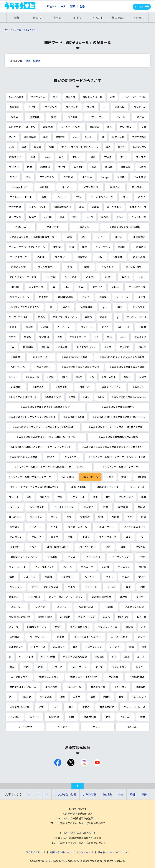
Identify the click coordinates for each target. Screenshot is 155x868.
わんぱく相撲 (16, 97)
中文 (63, 6)
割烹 (130, 517)
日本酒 (109, 607)
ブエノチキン (47, 177)
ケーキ (99, 667)
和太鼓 (107, 697)
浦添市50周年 (78, 487)
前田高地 (65, 617)
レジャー (141, 667)
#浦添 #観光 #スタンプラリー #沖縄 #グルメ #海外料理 (43, 427)
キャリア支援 (26, 657)
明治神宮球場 (65, 297)
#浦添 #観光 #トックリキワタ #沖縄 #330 (32, 417)
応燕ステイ (15, 157)
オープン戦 (15, 217)
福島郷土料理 (86, 607)
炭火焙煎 (99, 657)
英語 (69, 237)
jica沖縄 (52, 557)
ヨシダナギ (140, 107)
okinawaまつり (19, 187)
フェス (91, 107)
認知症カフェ (16, 647)
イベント (98, 18)
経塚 (85, 247)
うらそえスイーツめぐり (87, 637)
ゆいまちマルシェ (86, 347)
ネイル (109, 577)
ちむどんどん (18, 367)
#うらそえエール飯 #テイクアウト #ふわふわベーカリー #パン (49, 467)
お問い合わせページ (61, 852)
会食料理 (85, 517)
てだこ (12, 137)
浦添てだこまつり (49, 677)
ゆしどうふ (15, 517)
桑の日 (125, 277)
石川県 (48, 217)
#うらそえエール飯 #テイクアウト (122, 467)
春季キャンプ (18, 267)
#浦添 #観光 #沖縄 (74, 417)
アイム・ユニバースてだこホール (27, 247)
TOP (7, 30)
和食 (143, 587)
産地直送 (123, 507)
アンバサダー (127, 127)
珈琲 (127, 657)
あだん (12, 337)
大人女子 (88, 507)
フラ (125, 197)
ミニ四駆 (68, 177)
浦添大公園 (90, 717)
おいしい (133, 727)
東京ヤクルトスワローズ (23, 687)
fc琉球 (121, 177)
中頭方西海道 (137, 677)
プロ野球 (15, 717)
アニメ (110, 477)
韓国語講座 (30, 137)
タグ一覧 (17, 30)
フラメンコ (51, 107)
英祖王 (127, 377)
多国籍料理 (86, 307)
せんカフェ (16, 537)
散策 (143, 717)
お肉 (143, 517)
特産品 (122, 147)
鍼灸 (123, 547)
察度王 (125, 477)
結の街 (41, 317)
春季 (144, 497)
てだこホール (74, 687)
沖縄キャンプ (126, 497)
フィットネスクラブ (134, 527)
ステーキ (14, 627)
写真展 (14, 117)
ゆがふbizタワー (135, 267)
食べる (57, 18)
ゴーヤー (66, 187)
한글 (82, 6)
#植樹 (79, 377)
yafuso (115, 287)
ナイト (101, 237)
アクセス (138, 18)
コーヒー (142, 657)
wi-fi (11, 147)
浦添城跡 (141, 687)
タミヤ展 (87, 177)
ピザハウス (139, 307)
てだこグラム (38, 97)
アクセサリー (68, 577)
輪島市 (33, 217)
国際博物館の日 (62, 207)
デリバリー (35, 527)
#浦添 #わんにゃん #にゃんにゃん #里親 (122, 357)
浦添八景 (70, 97)
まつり (105, 327)
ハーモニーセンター (71, 127)
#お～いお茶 (109, 377)
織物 (87, 267)
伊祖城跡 (113, 677)
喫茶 (120, 307)
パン (144, 627)
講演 (132, 647)
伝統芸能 (118, 257)
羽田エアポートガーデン (22, 127)
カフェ (142, 637)
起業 (144, 647)
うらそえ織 (46, 697)
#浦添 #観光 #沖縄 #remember (129, 397)
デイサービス (38, 647)
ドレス (71, 557)
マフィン (40, 607)
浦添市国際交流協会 (58, 547)
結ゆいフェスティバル (65, 317)
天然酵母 (15, 637)
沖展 (81, 207)
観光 (61, 157)
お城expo (21, 227)
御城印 (122, 247)
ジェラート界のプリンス (45, 587)
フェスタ (141, 157)
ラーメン (111, 587)
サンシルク (108, 267)
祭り (11, 697)
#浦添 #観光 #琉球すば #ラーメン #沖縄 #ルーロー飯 (46, 437)
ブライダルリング (44, 567)
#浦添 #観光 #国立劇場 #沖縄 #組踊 (119, 437)
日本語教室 (140, 247)
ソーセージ (122, 297)
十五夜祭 (50, 277)
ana (75, 137)
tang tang (123, 617)
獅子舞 (60, 637)
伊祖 (100, 257)
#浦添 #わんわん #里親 (75, 357)
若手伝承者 (139, 257)
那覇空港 (45, 167)
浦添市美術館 (107, 707)
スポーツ (57, 667)
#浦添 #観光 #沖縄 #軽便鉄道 (118, 407)
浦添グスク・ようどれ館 (84, 677)
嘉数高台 (95, 127)
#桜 (92, 377)
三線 (12, 347)
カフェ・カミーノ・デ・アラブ (66, 597)
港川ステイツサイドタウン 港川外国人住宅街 (35, 487)
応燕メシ (84, 227)
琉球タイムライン (111, 387)
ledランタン (140, 147)
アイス (62, 167)
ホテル (119, 237)
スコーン (62, 607)
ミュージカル (103, 247)
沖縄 (33, 157)
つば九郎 (45, 497)
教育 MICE (118, 18)
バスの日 (91, 277)
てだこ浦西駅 (139, 137)
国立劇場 (73, 117)
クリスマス (124, 567)
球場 (29, 497)
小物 (142, 557)
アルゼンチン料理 (134, 607)
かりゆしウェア (78, 337)
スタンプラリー (41, 357)
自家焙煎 (14, 107)
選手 (95, 497)
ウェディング (93, 557)
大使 (144, 127)
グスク (13, 327)
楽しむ (37, 18)
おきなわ (44, 297)
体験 (70, 707)
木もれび (14, 597)
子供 (59, 337)
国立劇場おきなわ (19, 707)
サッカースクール (78, 527)
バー (143, 537)
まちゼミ (97, 287)
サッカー (89, 137)
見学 (56, 707)
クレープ (36, 537)
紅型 (121, 697)
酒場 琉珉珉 (33, 61)
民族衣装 (140, 547)
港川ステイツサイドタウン (25, 307)
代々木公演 (140, 177)
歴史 (108, 497)
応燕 (62, 217)
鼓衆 (93, 697)
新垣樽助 (16, 387)
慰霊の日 (61, 137)
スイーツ (34, 717)
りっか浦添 (71, 277)
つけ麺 (48, 577)
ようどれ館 (51, 687)
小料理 (142, 327)
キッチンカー (72, 457)
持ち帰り (15, 527)
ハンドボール (79, 667)
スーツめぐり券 (19, 677)
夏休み (86, 707)
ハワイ (142, 197)
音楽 (128, 537)
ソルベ (71, 587)
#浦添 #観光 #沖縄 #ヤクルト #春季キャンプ (45, 407)
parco (47, 157)
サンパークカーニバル (134, 97)
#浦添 (101, 397)
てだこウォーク (108, 537)
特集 (17, 18)
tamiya (105, 177)
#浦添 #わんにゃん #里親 (24, 457)
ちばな (115, 517)
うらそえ (15, 507)
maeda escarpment (20, 617)
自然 (110, 127)
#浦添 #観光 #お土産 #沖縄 (125, 227)
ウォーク (14, 497)
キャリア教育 (48, 657)
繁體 (73, 6)
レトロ (89, 217)
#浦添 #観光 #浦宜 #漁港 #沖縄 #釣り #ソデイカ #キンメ (113, 447)
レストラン (29, 577)
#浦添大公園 (32, 377)
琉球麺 (105, 567)
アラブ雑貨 (34, 597)
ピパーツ (68, 567)
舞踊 (108, 147)
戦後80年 (48, 127)
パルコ (142, 347)
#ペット (13, 377)
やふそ (86, 297)
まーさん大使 (25, 727)
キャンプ (62, 727)
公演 (71, 247)
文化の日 (14, 167)
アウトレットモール (21, 197)
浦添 (75, 647)
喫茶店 (38, 147)
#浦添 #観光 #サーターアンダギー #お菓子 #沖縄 (116, 427)
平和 (46, 137)
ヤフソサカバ (91, 187)
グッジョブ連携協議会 (75, 657)
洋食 (12, 577)
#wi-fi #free (68, 477)
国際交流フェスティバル (24, 557)
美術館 (88, 317)
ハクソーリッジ (86, 617)
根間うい (84, 387)
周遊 (112, 97)
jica (105, 307)
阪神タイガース (138, 207)
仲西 (26, 667)
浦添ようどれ (98, 687)
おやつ (51, 457)
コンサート (87, 327)
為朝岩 (41, 257)
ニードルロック (18, 257)
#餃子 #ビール (31, 30)
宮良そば (115, 187)
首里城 (108, 157)
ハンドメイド (37, 507)
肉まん (106, 617)
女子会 (142, 577)
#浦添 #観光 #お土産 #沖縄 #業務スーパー (33, 237)
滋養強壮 (15, 547)
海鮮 (106, 507)
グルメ (120, 217)
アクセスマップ (85, 852)
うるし (142, 277)
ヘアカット (91, 577)
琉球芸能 (35, 117)
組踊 (54, 117)
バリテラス (16, 587)
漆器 (81, 287)
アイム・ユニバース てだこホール (80, 147)
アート (124, 157)
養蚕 (70, 267)
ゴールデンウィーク (102, 197)
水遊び (142, 167)
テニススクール (105, 527)
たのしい (125, 717)
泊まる (77, 18)
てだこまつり (119, 667)
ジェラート (91, 587)
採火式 (129, 627)
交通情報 (44, 337)
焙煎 (114, 657)
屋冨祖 (28, 337)
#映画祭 (16, 357)
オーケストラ (114, 207)
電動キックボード (92, 97)
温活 (108, 547)
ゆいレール (124, 327)
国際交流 (82, 257)
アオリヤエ (53, 227)
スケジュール (77, 497)
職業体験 (125, 167)
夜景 (128, 587)
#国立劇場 (62, 387)
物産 (109, 337)
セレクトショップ (64, 507)
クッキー (141, 597)
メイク (54, 537)
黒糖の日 (45, 187)
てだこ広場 (15, 207)
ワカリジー (61, 257)
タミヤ (13, 177)
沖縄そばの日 (43, 367)
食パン (66, 307)
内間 (30, 167)
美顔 (70, 537)
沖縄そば (27, 697)
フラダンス (72, 107)
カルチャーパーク (137, 317)
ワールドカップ (137, 287)
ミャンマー (115, 647)
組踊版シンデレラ (37, 627)
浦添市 (29, 327)
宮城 (40, 667)
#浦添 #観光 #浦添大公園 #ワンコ (80, 367)
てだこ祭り (120, 687)
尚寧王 (109, 277)
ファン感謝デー (46, 267)
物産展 (141, 117)
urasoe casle (45, 617)
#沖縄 (50, 377)
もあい (126, 577)
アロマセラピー (87, 547)
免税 (94, 167)
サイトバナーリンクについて (114, 852)
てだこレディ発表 (108, 627)
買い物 (109, 167)
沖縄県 (95, 207)
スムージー (17, 607)
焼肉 (44, 197)
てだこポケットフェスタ (23, 277)
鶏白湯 (142, 567)
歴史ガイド (118, 137)
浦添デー (104, 317)
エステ (86, 537)
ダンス (142, 297)
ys (118, 317)
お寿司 (54, 527)
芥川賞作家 (139, 237)
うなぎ (33, 547)
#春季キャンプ (53, 397)
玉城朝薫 (14, 287)
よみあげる (89, 794)
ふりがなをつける (66, 794)
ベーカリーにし (38, 637)
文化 (55, 97)
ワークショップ (120, 557)
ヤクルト (97, 727)
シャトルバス (139, 217)
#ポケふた (38, 387)
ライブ (32, 107)
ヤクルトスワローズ (134, 707)
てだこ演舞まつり (80, 627)
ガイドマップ (36, 287)
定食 (101, 517)
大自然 (143, 377)
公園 (51, 147)
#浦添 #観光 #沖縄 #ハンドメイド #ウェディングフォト (41, 447)
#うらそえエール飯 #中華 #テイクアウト (31, 477)
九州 (97, 337)
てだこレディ (139, 697)
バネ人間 (63, 347)
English (52, 6)
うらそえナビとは (35, 852)
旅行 (79, 197)
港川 (93, 157)
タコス (54, 517)
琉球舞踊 (28, 347)
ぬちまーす (87, 567)
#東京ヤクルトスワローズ (23, 397)
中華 (24, 147)
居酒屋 (104, 217)
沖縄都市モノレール (108, 487)
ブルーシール (137, 487)
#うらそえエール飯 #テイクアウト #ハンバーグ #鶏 (117, 457)
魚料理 (142, 507)
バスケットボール (19, 297)
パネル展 (120, 107)
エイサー (77, 697)
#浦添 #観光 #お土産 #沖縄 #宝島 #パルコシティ (119, 417)
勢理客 (124, 597)
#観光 (65, 377)
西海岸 (45, 327)
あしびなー (138, 187)
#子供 (108, 347)
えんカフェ (59, 647)
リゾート (120, 117)
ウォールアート (18, 567)
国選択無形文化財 (101, 597)
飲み (75, 217)
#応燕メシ (139, 387)
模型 (28, 177)
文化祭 (57, 247)
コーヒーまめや (119, 637)
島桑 (41, 707)
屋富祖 (103, 297)
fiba (67, 287)
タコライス (36, 517)
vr (104, 107)
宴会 (69, 517)
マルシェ (77, 157)
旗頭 (62, 697)
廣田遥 (45, 347)
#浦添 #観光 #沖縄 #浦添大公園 (127, 367)
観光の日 (79, 167)
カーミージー (65, 327)
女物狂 (58, 627)
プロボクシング (93, 647)
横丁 (85, 237)
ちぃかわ (125, 347)
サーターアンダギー (19, 317)
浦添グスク (140, 337)
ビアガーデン (97, 117)
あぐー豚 (141, 617)
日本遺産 (141, 477)
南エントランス (37, 207)
